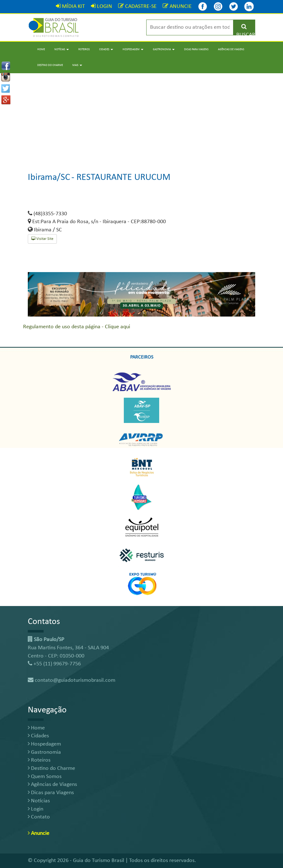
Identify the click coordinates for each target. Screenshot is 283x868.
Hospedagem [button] (133, 49)
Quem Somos (45, 777)
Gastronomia (44, 752)
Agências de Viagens (231, 49)
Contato (39, 817)
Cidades (38, 736)
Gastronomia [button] (164, 49)
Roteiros (84, 49)
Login (36, 809)
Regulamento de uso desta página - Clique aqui (77, 327)
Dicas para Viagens (196, 49)
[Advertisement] (141, 117)
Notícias (39, 801)
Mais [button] (77, 65)
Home (41, 49)
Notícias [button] (62, 49)
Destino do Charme (50, 65)
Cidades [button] (106, 49)
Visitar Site (42, 239)
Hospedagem (44, 744)
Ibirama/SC (49, 178)
